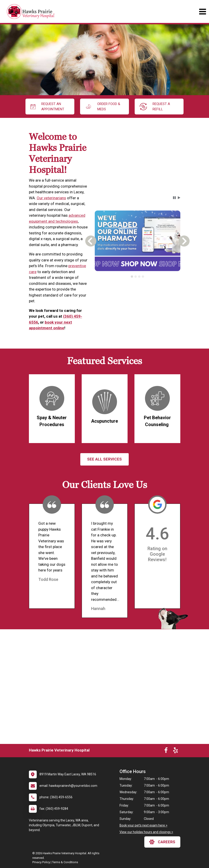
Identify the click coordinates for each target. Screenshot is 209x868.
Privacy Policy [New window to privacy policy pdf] (41, 862)
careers (162, 842)
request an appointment (47, 107)
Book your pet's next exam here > (144, 825)
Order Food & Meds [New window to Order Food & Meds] (103, 107)
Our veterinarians (51, 198)
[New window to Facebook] (166, 751)
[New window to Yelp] (176, 751)
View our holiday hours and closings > (146, 832)
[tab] (132, 277)
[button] (174, 198)
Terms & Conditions (65, 862)
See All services (104, 459)
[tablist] (138, 277)
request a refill (155, 107)
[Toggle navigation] (202, 12)
